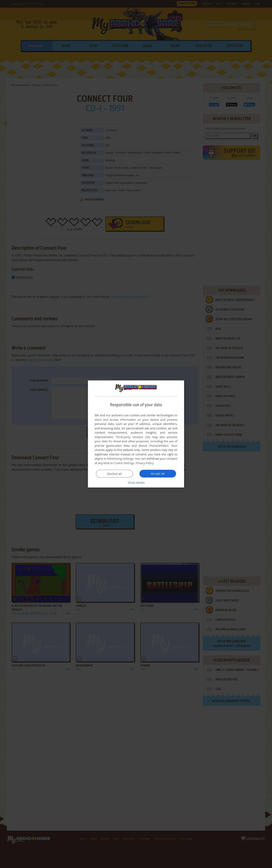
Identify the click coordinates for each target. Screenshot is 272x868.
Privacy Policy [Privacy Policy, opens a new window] (145, 463)
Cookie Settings (124, 463)
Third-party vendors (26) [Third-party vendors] (133, 437)
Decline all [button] (114, 474)
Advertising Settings (120, 458)
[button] (136, 483)
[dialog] (136, 434)
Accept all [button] (158, 473)
